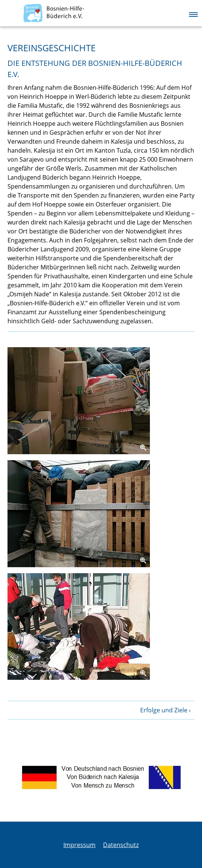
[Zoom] (79, 401)
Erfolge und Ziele (164, 710)
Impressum (79, 845)
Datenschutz (121, 845)
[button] (193, 13)
